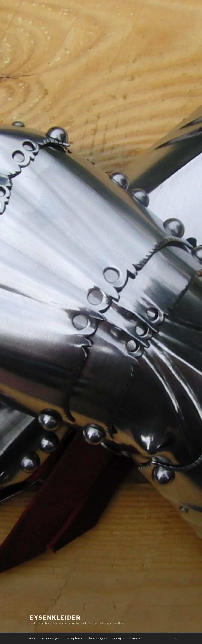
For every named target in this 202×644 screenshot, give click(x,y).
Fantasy (119, 638)
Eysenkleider (55, 618)
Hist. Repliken (74, 638)
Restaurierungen (50, 638)
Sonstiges (136, 638)
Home (32, 638)
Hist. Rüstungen (98, 638)
